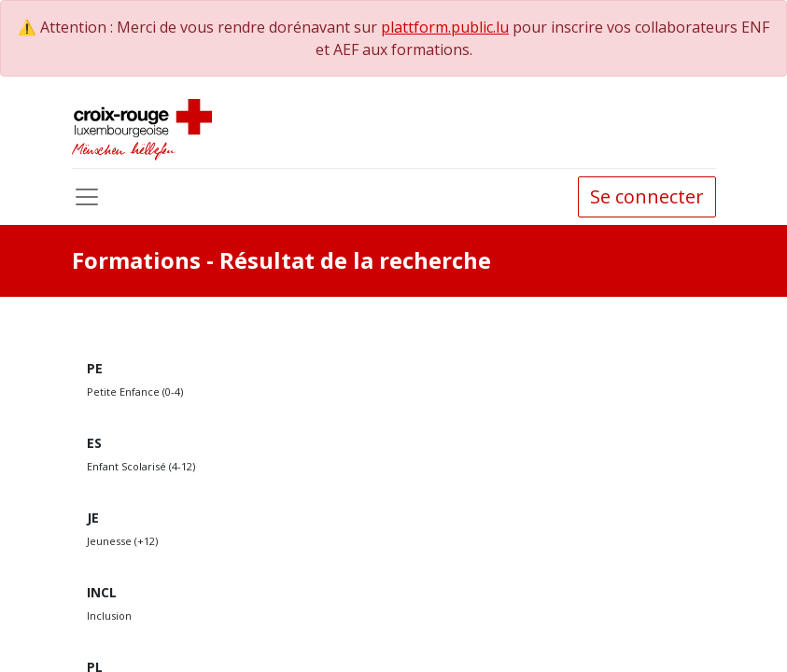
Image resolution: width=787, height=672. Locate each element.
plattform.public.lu (445, 27)
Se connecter (647, 196)
